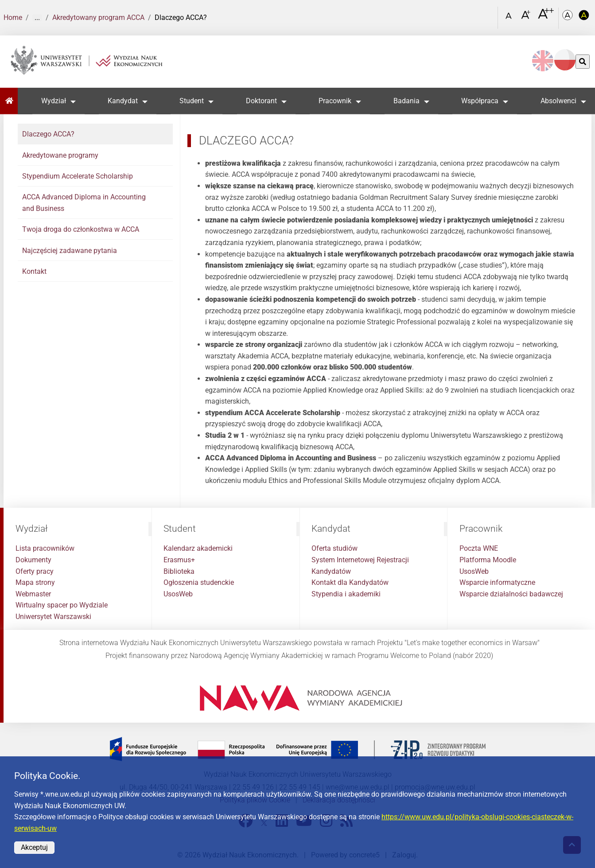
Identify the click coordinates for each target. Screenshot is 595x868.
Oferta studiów (334, 548)
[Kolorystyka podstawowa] (568, 18)
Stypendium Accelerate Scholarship (78, 176)
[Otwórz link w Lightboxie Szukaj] (489, 15)
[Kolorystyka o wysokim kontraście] (584, 18)
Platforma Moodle (488, 560)
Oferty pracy (35, 571)
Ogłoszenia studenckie (199, 582)
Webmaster (33, 594)
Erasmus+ (179, 560)
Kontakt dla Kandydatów (350, 582)
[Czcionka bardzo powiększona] (546, 17)
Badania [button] (406, 101)
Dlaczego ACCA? (48, 134)
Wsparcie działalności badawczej (511, 594)
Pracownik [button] (335, 101)
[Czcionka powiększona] (527, 18)
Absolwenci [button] (558, 101)
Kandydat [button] (123, 101)
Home (13, 18)
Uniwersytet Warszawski (53, 617)
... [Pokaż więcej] (37, 18)
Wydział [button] (54, 101)
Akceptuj (34, 847)
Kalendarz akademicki (198, 548)
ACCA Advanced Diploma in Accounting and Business (84, 203)
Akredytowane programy (60, 155)
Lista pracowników (45, 548)
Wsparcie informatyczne (497, 582)
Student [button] (192, 101)
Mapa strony (35, 582)
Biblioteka (179, 571)
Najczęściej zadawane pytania (70, 251)
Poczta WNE (479, 548)
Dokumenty (33, 560)
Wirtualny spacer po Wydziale (62, 605)
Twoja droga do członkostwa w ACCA (81, 229)
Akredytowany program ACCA (98, 18)
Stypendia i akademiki (346, 594)
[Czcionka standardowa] (510, 18)
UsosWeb (178, 594)
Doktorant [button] (261, 101)
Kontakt (34, 271)
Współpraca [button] (480, 101)
